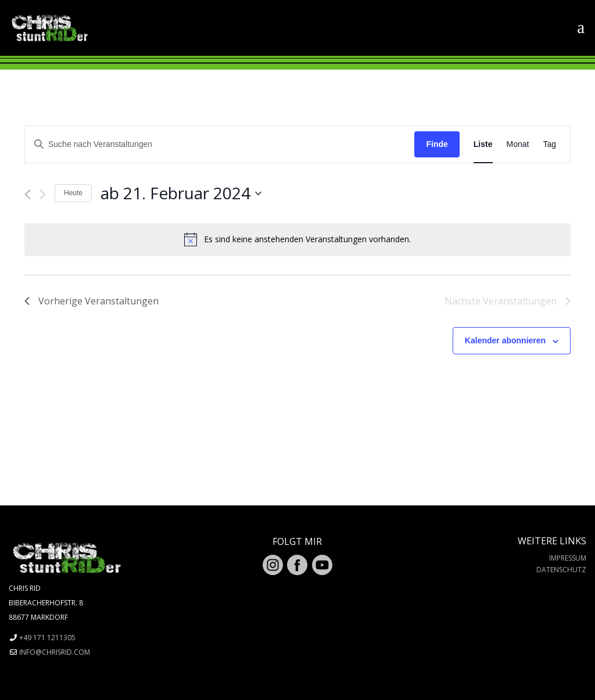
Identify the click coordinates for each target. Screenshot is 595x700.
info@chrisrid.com (55, 652)
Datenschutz (561, 570)
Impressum (568, 558)
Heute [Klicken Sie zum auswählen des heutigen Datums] (73, 193)
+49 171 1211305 (47, 638)
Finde (437, 144)
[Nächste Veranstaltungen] (43, 194)
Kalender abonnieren (505, 340)
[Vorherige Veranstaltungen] (28, 194)
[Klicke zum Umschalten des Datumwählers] (181, 193)
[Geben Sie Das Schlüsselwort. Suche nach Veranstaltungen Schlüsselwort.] (220, 144)
